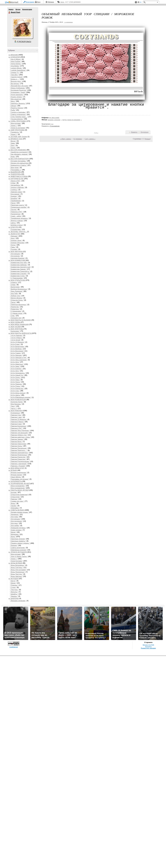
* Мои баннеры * (16, 404)
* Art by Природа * (16, 384)
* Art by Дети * (15, 362)
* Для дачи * (14, 523)
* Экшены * (14, 596)
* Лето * (13, 145)
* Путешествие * (16, 229)
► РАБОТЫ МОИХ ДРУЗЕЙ (19, 490)
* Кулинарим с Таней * (18, 92)
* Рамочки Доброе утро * (19, 435)
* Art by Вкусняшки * (17, 351)
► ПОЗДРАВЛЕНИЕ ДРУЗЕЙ (19, 484)
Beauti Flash (9, 12)
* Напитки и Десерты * (18, 103)
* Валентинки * (15, 287)
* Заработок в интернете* (19, 152)
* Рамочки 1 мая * (16, 417)
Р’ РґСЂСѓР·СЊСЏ (24, 42)
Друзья (18, 9)
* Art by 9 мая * (15, 344)
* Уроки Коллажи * (16, 561)
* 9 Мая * (13, 183)
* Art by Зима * (15, 366)
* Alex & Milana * (16, 59)
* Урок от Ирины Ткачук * (19, 557)
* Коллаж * (14, 492)
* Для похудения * (16, 521)
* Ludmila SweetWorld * (18, 70)
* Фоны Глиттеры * (17, 568)
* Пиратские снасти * (17, 205)
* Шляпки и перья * (17, 225)
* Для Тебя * (14, 294)
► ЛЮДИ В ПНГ (14, 234)
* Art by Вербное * (16, 349)
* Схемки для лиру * (17, 501)
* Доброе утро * (15, 296)
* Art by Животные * (17, 364)
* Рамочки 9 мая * (16, 424)
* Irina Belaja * (15, 66)
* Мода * (13, 537)
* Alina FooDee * (16, 61)
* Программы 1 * (16, 170)
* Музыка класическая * (18, 473)
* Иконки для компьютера (19, 163)
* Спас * (13, 316)
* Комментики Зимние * (18, 269)
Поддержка (136, 2)
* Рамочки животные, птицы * (20, 437)
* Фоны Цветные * (16, 576)
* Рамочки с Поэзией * (18, 466)
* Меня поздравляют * (18, 486)
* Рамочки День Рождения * (20, 431)
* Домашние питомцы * (18, 528)
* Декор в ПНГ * (15, 181)
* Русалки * (14, 249)
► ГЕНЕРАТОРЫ (15, 174)
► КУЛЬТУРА (13, 227)
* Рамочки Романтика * (18, 459)
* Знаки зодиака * (16, 530)
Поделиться (144, 132)
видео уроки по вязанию (71, 120)
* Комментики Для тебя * (19, 263)
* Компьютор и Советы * (18, 165)
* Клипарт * (14, 196)
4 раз (52, 124)
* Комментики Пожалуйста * (20, 271)
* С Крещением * (16, 311)
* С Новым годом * (16, 313)
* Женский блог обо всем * (19, 86)
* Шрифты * (14, 594)
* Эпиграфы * (15, 508)
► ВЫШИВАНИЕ (15, 172)
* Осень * (13, 148)
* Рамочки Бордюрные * (18, 426)
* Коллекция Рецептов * (18, 90)
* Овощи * (13, 106)
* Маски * (13, 583)
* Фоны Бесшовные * (17, 565)
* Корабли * (14, 199)
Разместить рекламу (148, 648)
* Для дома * (14, 517)
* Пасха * (13, 203)
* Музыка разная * (16, 475)
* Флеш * (13, 503)
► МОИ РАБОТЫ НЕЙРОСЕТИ (20, 333)
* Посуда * (14, 210)
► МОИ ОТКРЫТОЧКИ (17, 280)
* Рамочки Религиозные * (19, 455)
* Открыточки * (15, 497)
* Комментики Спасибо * (19, 274)
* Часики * (13, 506)
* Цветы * (13, 223)
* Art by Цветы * (15, 395)
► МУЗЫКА (13, 470)
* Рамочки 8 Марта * (17, 422)
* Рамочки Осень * (16, 446)
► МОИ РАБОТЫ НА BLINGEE (20, 320)
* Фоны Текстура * (16, 574)
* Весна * (13, 141)
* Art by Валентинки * (17, 347)
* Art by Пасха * (15, 382)
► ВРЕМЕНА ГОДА (16, 139)
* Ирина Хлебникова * (18, 88)
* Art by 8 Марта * (16, 338)
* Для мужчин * (15, 256)
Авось (62, 2)
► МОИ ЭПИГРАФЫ (16, 329)
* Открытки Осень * (17, 300)
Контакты (148, 646)
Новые (148, 139)
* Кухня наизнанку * (17, 95)
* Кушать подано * (16, 97)
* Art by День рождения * (19, 360)
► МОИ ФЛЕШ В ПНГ (16, 468)
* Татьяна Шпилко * (17, 119)
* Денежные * (15, 515)
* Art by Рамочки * (16, 336)
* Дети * (13, 238)
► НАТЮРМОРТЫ (15, 481)
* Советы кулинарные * (18, 115)
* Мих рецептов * (16, 99)
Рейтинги (51, 2)
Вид (139, 3)
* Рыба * (13, 110)
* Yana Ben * (14, 75)
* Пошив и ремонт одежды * (20, 543)
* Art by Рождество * (17, 389)
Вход (39, 2)
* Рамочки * (14, 499)
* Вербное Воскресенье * (19, 289)
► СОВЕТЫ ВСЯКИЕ (16, 510)
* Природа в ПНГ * (16, 212)
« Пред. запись (66, 139)
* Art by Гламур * (16, 353)
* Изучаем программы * (18, 161)
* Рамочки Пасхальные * (19, 448)
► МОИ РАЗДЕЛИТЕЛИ (17, 400)
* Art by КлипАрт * (16, 369)
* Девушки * (14, 236)
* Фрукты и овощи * (17, 221)
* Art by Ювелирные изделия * (21, 397)
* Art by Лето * (15, 371)
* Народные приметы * (18, 541)
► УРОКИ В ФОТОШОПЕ (18, 552)
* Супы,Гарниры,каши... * (19, 117)
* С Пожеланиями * (17, 278)
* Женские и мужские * (18, 601)
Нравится (134, 132)
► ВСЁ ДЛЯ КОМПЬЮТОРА (19, 159)
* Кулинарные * (15, 413)
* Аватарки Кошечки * (18, 258)
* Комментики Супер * (18, 276)
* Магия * (13, 532)
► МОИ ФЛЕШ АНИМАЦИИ (19, 324)
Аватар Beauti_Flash (22, 28)
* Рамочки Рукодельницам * (20, 461)
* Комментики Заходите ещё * (21, 267)
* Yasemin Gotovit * (17, 77)
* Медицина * (15, 534)
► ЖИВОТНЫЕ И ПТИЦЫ (18, 176)
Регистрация (30, 2)
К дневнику (78, 139)
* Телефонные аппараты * (19, 218)
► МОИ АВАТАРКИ (16, 252)
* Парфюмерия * (16, 201)
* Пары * (13, 247)
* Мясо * (13, 101)
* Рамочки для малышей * (19, 433)
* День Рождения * (17, 291)
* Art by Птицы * (15, 386)
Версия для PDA (148, 645)
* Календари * (15, 331)
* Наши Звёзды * (16, 477)
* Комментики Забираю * (19, 265)
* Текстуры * (14, 590)
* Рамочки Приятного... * (19, 450)
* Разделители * (16, 214)
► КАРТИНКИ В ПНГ (16, 179)
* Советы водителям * (18, 548)
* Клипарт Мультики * (17, 243)
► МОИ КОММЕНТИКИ (17, 260)
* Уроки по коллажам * (18, 128)
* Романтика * (15, 309)
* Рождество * (15, 307)
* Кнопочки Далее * (17, 402)
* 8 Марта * (14, 282)
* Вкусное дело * (16, 81)
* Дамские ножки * (16, 192)
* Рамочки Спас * (16, 415)
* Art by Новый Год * (17, 375)
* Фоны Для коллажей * (18, 570)
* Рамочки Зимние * (17, 439)
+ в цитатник (68, 22)
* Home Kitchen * (16, 64)
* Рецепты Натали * (17, 108)
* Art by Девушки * (16, 355)
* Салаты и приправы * (18, 112)
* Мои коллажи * (16, 123)
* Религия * (14, 545)
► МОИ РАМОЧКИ (15, 411)
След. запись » (90, 139)
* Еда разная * (15, 194)
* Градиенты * (15, 132)
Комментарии (27, 9)
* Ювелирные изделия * (18, 550)
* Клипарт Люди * (16, 240)
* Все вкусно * (15, 84)
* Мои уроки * (15, 168)
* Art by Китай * (15, 340)
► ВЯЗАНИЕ (13, 55)
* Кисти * (13, 581)
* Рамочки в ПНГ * (16, 428)
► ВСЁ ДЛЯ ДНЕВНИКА (17, 150)
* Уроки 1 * (14, 126)
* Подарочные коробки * (19, 207)
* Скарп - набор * (16, 216)
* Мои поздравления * (18, 488)
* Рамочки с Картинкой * (18, 464)
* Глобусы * (14, 190)
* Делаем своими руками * (19, 512)
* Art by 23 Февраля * (18, 342)
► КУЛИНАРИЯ (14, 57)
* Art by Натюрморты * (18, 373)
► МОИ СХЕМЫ (15, 322)
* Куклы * (13, 245)
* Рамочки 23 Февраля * (18, 420)
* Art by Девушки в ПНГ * (19, 358)
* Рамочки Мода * (16, 442)
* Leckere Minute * (16, 68)
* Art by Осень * (16, 378)
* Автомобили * (15, 185)
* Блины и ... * (15, 79)
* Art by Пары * (15, 380)
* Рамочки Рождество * (18, 457)
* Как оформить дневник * (19, 154)
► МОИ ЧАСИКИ (15, 327)
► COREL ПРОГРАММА (17, 121)
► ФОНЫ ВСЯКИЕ (15, 563)
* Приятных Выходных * (18, 305)
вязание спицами (54, 120)
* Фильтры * (14, 592)
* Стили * (13, 587)
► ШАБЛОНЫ (14, 599)
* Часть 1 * (14, 408)
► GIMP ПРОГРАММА (17, 130)
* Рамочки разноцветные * (19, 453)
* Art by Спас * (15, 391)
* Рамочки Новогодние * (18, 444)
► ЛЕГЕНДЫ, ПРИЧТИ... (18, 232)
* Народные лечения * (18, 539)
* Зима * (13, 143)
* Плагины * (14, 585)
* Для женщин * (15, 254)
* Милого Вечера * (16, 298)
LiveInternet (12, 2)
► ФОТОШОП (14, 579)
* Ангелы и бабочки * (17, 187)
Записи (11, 9)
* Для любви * (15, 526)
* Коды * (13, 157)
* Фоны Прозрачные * (18, 572)
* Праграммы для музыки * (19, 479)
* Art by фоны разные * (18, 393)
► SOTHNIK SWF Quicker (18, 137)
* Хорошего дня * (16, 318)
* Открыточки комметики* (19, 495)
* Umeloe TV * (15, 73)
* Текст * (13, 406)
